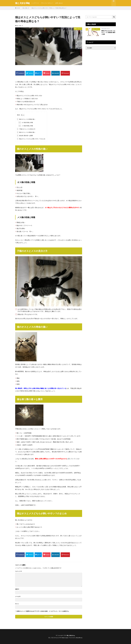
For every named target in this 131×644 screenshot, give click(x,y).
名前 (17, 589)
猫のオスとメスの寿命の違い (26, 132)
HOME (18, 8)
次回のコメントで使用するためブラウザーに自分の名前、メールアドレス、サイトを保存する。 (43, 611)
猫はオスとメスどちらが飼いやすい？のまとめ (31, 139)
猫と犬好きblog (22, 3)
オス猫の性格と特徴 (26, 122)
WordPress (80, 638)
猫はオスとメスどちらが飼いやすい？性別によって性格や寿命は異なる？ (49, 8)
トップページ (35, 3)
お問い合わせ (59, 3)
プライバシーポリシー (47, 3)
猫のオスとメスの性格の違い (26, 119)
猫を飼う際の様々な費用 (25, 136)
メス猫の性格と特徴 (26, 126)
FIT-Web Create (63, 638)
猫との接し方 (26, 8)
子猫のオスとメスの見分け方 (26, 129)
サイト (17, 604)
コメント (18, 571)
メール (18, 596)
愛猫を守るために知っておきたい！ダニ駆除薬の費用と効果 (108, 33)
